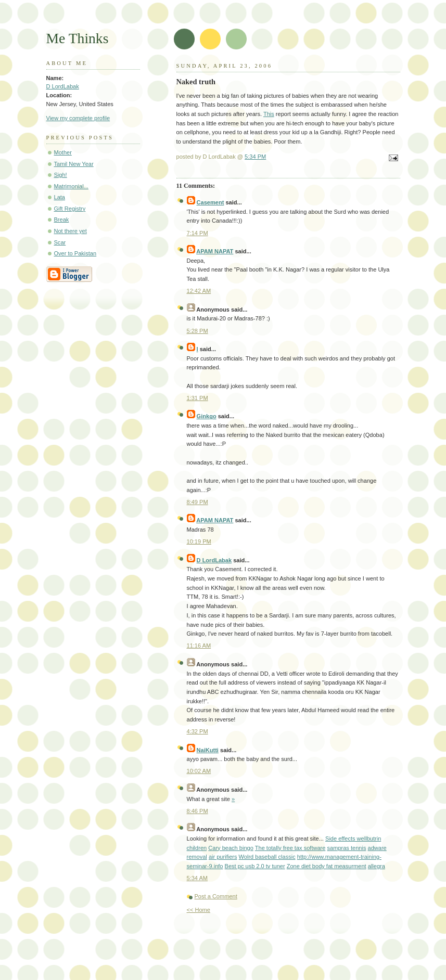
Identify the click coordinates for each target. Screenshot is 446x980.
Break (62, 220)
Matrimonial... (71, 186)
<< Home (199, 910)
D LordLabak (214, 560)
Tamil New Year (74, 164)
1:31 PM (197, 398)
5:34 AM (197, 878)
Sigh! (61, 175)
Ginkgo (207, 416)
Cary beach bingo (231, 848)
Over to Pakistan (75, 253)
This (269, 114)
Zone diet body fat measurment (327, 866)
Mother (63, 152)
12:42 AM (199, 291)
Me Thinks (78, 38)
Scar (60, 242)
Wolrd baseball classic (267, 857)
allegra (377, 866)
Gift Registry (70, 209)
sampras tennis (347, 848)
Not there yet (71, 231)
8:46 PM (197, 811)
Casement (211, 202)
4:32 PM (197, 731)
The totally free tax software (290, 848)
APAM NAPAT (215, 251)
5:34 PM (255, 157)
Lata (60, 197)
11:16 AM (199, 646)
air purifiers (223, 857)
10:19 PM (199, 541)
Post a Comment (216, 896)
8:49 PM (197, 502)
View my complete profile (78, 118)
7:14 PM (197, 233)
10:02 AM (199, 771)
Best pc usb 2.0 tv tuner (255, 866)
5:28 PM (197, 331)
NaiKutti (208, 750)
